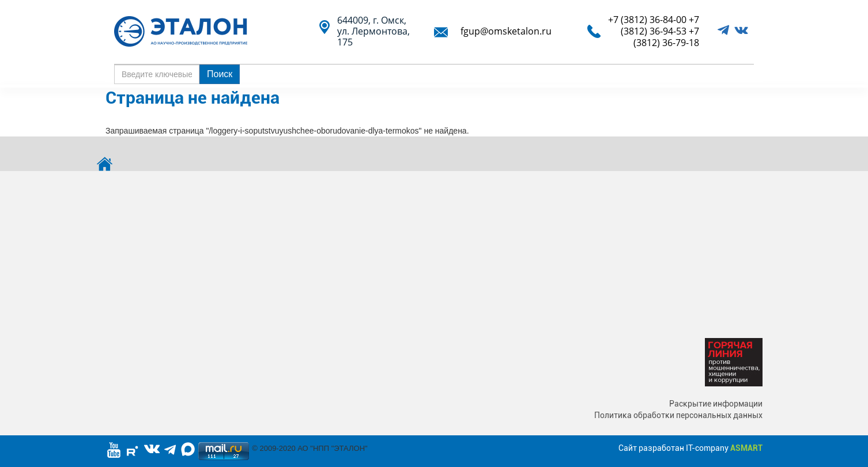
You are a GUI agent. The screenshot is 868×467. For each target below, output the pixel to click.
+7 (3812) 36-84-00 (647, 20)
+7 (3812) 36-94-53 (660, 25)
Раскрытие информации (716, 404)
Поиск (220, 74)
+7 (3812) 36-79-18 (666, 37)
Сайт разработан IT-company (690, 448)
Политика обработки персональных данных (678, 415)
